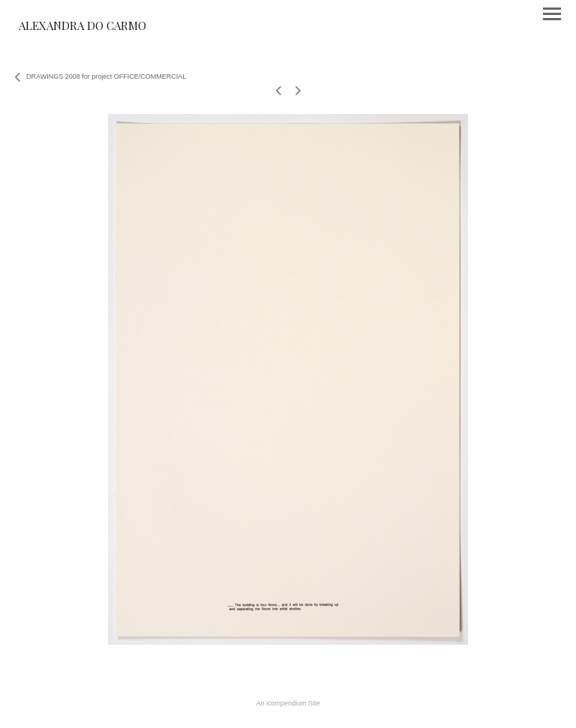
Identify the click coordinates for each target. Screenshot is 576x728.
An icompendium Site (288, 703)
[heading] (82, 27)
